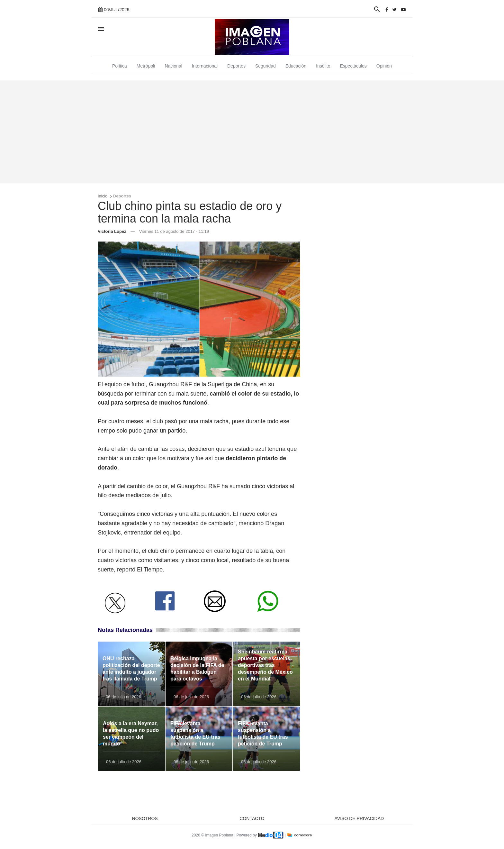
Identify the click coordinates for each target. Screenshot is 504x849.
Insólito (323, 66)
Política (120, 66)
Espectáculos (353, 66)
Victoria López (112, 231)
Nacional (173, 66)
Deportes (236, 66)
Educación (296, 66)
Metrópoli (146, 66)
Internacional (205, 66)
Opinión (384, 66)
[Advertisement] (252, 132)
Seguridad (265, 66)
